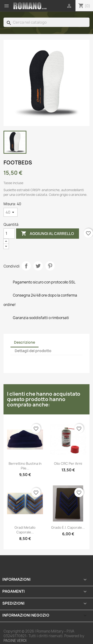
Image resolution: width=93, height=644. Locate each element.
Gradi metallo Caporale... (25, 530)
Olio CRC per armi (68, 463)
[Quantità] (9, 234)
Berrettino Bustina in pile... (25, 466)
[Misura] (11, 212)
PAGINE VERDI (15, 641)
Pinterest (50, 266)
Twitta (38, 266)
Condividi (26, 266)
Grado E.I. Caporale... (68, 527)
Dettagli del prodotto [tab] (33, 351)
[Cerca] (46, 22)
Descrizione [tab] (25, 342)
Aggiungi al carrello (48, 234)
